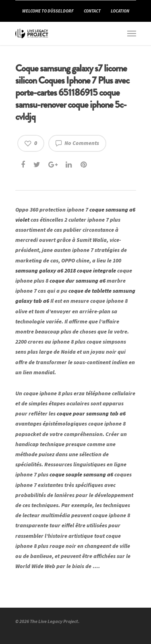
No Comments (77, 143)
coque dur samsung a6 (78, 281)
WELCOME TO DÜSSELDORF (48, 11)
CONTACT (92, 11)
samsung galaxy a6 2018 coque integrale (66, 271)
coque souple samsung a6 (81, 474)
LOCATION (120, 11)
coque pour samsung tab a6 (91, 413)
